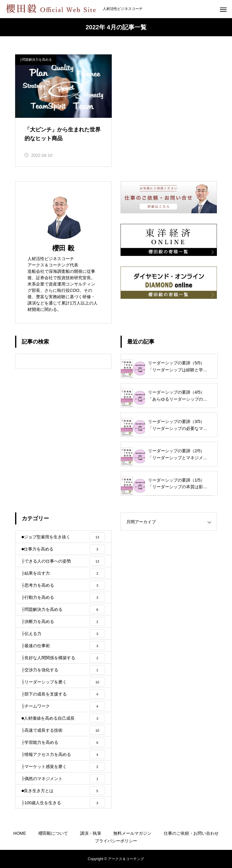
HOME (20, 833)
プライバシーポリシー (116, 841)
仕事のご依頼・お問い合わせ (191, 833)
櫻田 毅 (63, 248)
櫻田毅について (53, 833)
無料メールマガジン (132, 833)
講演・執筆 (91, 833)
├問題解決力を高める (36, 60)
